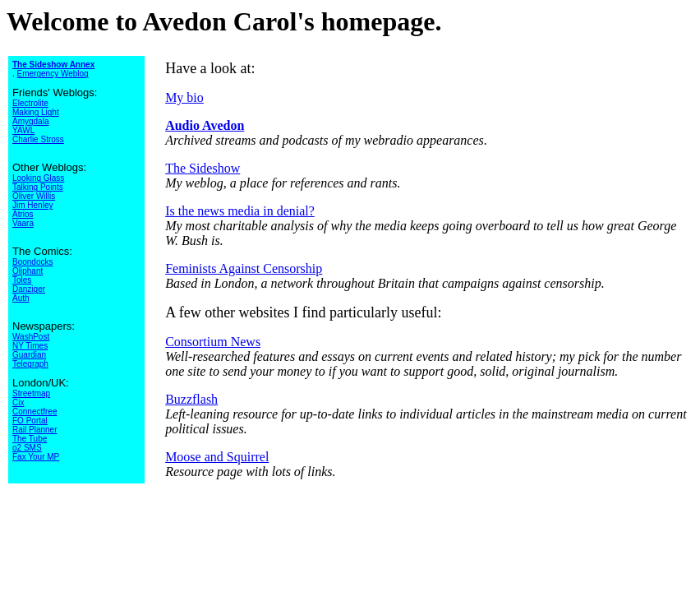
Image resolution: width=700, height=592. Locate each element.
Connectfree (35, 412)
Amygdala (30, 121)
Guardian (29, 355)
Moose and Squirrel (217, 457)
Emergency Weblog (53, 74)
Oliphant (28, 271)
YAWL (23, 130)
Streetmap (31, 393)
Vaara (23, 223)
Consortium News (213, 342)
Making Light (36, 112)
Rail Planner (35, 430)
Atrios (23, 214)
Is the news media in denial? (240, 211)
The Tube (30, 439)
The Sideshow (203, 168)
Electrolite (30, 103)
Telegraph (30, 364)
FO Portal (30, 421)
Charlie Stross (38, 139)
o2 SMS (27, 448)
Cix (18, 402)
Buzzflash (191, 399)
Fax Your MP (36, 457)
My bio (184, 97)
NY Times (30, 346)
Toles (22, 280)
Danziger (29, 289)
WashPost (31, 337)
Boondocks (32, 262)
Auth (21, 298)
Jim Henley (32, 205)
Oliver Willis (34, 196)
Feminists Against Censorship (244, 268)
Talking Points (38, 187)
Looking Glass (38, 178)
